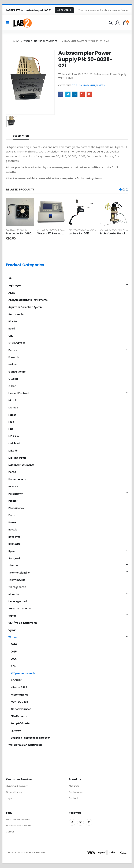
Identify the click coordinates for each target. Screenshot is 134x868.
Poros (12, 515)
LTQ (11, 429)
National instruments (21, 465)
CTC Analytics (17, 343)
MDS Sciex (15, 436)
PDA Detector (19, 716)
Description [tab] (21, 136)
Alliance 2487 (12, 230)
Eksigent (13, 364)
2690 (14, 644)
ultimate (14, 594)
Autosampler (16, 314)
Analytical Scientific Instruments (28, 300)
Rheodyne (14, 537)
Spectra (13, 551)
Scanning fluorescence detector (30, 738)
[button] (121, 190)
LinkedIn (75, 94)
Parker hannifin (17, 479)
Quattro (16, 731)
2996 (14, 659)
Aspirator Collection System (25, 307)
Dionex (13, 350)
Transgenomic (17, 587)
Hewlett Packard (18, 393)
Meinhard (14, 443)
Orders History (14, 792)
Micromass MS (20, 695)
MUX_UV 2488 (19, 702)
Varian (12, 616)
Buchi (12, 329)
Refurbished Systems (18, 820)
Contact (73, 799)
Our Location (76, 792)
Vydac (12, 630)
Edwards (14, 357)
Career (10, 832)
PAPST (12, 472)
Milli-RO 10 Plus (17, 458)
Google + (82, 94)
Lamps (12, 415)
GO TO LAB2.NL (64, 10)
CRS (11, 336)
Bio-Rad (13, 321)
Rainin (12, 522)
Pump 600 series (21, 723)
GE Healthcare (17, 372)
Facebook (61, 94)
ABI (10, 278)
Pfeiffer (13, 501)
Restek (12, 530)
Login (9, 799)
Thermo (13, 565)
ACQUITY (16, 680)
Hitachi (13, 400)
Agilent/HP (15, 286)
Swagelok (14, 558)
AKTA (12, 293)
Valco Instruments (20, 609)
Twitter (68, 94)
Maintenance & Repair (19, 826)
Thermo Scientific (19, 573)
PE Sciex (13, 487)
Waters (100, 85)
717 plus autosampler (84, 85)
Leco (11, 422)
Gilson (12, 386)
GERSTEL (13, 379)
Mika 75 (13, 451)
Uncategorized (18, 601)
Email (89, 94)
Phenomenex (16, 508)
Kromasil (14, 408)
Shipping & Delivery (17, 786)
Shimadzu (14, 544)
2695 (14, 652)
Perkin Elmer (16, 494)
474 (13, 666)
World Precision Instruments (25, 745)
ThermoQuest (17, 580)
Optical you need (21, 709)
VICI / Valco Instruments (23, 623)
